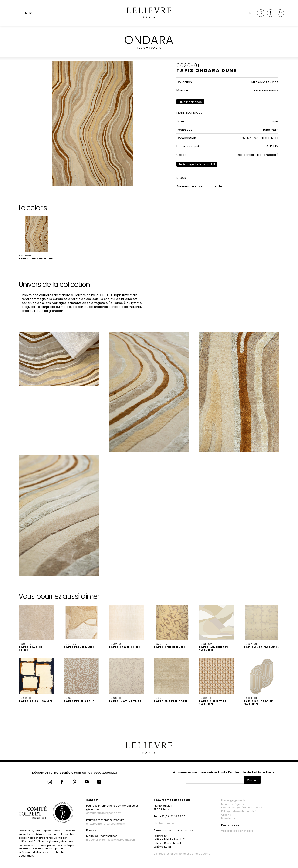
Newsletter (228, 818)
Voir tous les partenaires (237, 831)
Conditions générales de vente (242, 808)
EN (250, 13)
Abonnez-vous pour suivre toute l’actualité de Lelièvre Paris (224, 772)
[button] (36, 238)
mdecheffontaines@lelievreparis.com (111, 840)
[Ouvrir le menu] (23, 13)
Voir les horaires (164, 823)
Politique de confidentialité (239, 811)
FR (244, 13)
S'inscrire (252, 780)
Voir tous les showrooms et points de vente (182, 854)
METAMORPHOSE (265, 82)
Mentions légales (233, 804)
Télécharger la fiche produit (197, 164)
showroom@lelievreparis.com (106, 824)
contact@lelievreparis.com (104, 813)
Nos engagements (234, 800)
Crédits (226, 815)
